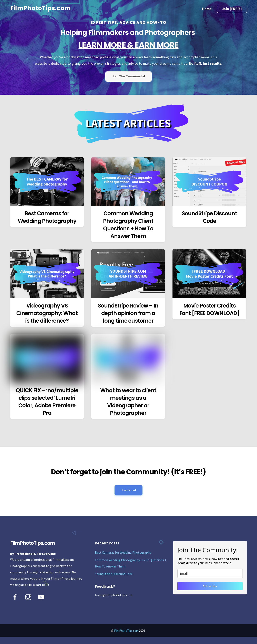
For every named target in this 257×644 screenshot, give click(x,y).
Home (207, 9)
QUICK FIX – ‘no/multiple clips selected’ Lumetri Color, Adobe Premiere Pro (47, 402)
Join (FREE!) (232, 9)
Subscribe (210, 586)
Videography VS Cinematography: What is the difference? (47, 313)
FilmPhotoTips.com (126, 631)
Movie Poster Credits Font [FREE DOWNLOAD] (210, 309)
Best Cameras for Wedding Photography (47, 217)
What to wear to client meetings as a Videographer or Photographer (128, 402)
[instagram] (29, 597)
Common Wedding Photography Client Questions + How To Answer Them (128, 225)
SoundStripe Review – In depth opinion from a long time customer (128, 313)
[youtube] (42, 597)
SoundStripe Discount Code (209, 217)
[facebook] (16, 597)
